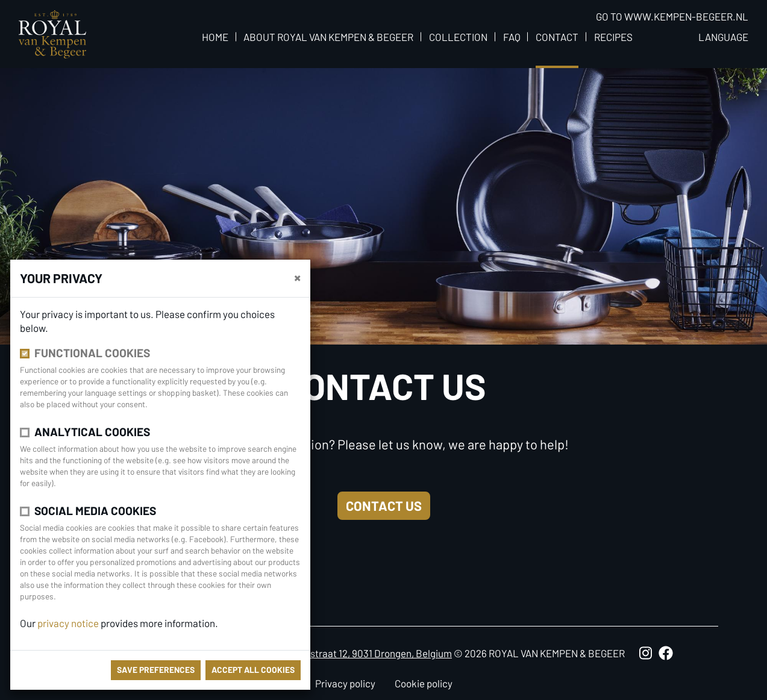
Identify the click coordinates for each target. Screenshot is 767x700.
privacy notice (68, 623)
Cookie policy (424, 683)
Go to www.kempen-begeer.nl (672, 16)
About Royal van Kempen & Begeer (328, 37)
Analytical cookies (92, 432)
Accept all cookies (253, 670)
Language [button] (723, 37)
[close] (297, 277)
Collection (458, 37)
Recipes (613, 37)
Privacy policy (345, 683)
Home (215, 37)
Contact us (384, 505)
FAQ (512, 37)
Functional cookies (92, 353)
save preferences (156, 670)
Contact (557, 37)
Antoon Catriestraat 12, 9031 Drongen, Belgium (351, 653)
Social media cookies (95, 511)
